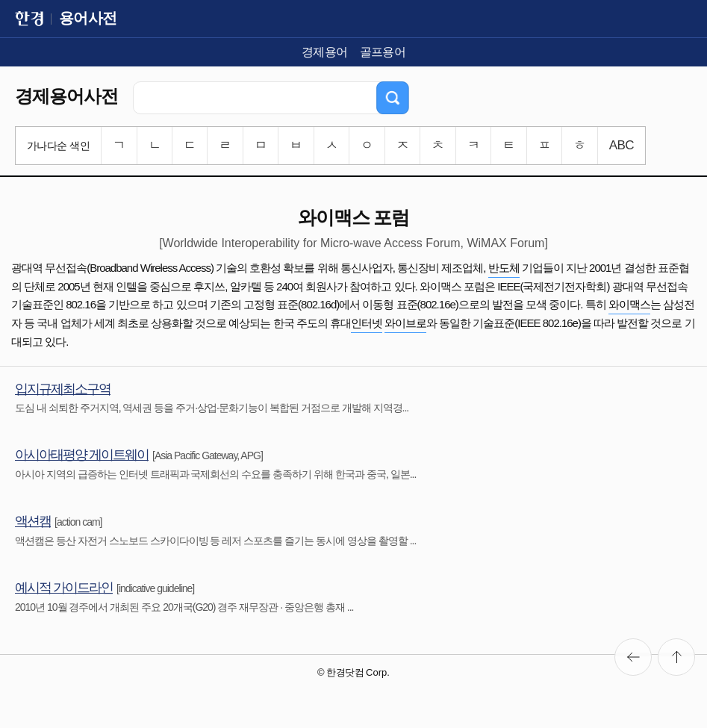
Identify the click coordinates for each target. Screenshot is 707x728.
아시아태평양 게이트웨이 (82, 455)
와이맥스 (629, 304)
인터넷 (367, 323)
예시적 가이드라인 (64, 588)
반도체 (504, 268)
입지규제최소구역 (63, 389)
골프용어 (383, 52)
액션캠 (33, 521)
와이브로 (405, 323)
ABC (622, 145)
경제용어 (325, 52)
